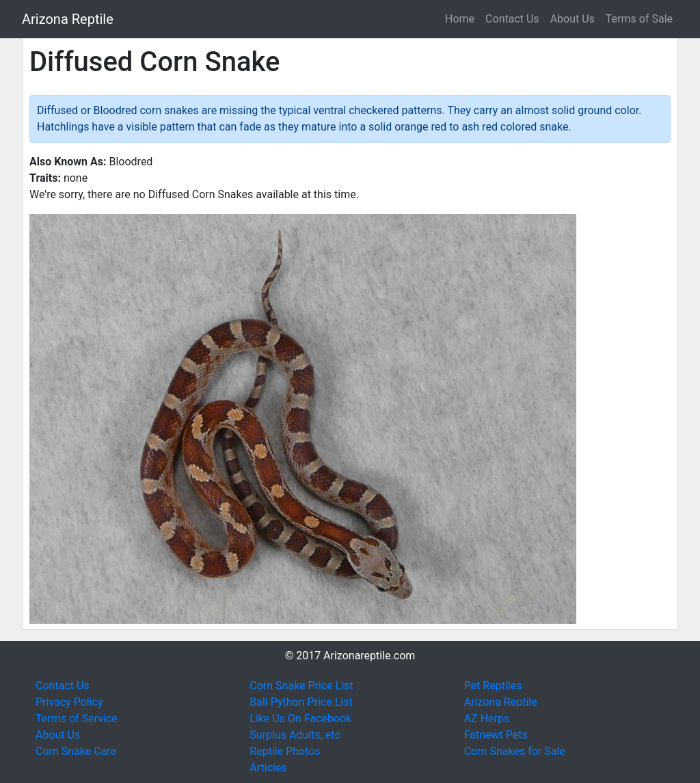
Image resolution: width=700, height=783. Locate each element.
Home (460, 19)
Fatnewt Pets (496, 735)
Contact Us (512, 19)
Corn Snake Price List (301, 686)
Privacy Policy (69, 702)
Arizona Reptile (68, 19)
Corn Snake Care (76, 751)
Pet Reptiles (493, 686)
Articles (268, 768)
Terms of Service (77, 718)
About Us (573, 19)
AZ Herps (487, 718)
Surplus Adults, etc (295, 735)
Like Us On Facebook (300, 718)
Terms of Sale (639, 19)
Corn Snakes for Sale (515, 751)
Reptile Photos (285, 751)
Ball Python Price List (301, 702)
